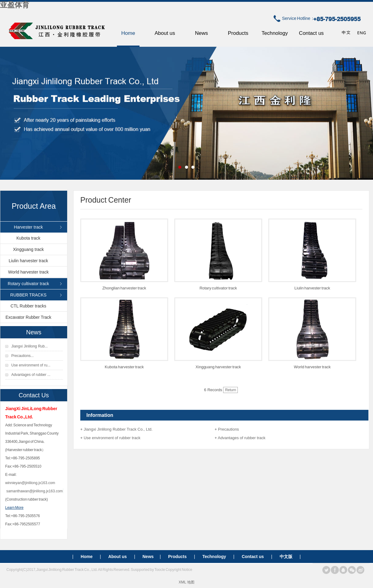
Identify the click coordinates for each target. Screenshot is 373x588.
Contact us (311, 33)
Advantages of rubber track (242, 438)
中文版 (286, 557)
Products (238, 33)
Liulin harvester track (28, 261)
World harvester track (29, 272)
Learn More (14, 508)
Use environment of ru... (31, 365)
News (202, 33)
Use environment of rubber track (112, 438)
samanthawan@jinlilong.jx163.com (35, 491)
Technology (275, 33)
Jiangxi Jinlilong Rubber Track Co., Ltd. (118, 429)
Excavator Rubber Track (28, 317)
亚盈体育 (15, 5)
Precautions (228, 429)
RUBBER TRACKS (29, 295)
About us (165, 33)
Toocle (160, 570)
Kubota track (29, 238)
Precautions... (22, 356)
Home (128, 33)
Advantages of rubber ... (31, 375)
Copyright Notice (179, 570)
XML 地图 (186, 582)
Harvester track (29, 227)
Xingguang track (28, 249)
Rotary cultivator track (28, 284)
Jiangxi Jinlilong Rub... (29, 346)
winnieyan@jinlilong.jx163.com (30, 483)
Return (230, 390)
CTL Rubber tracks (29, 306)
